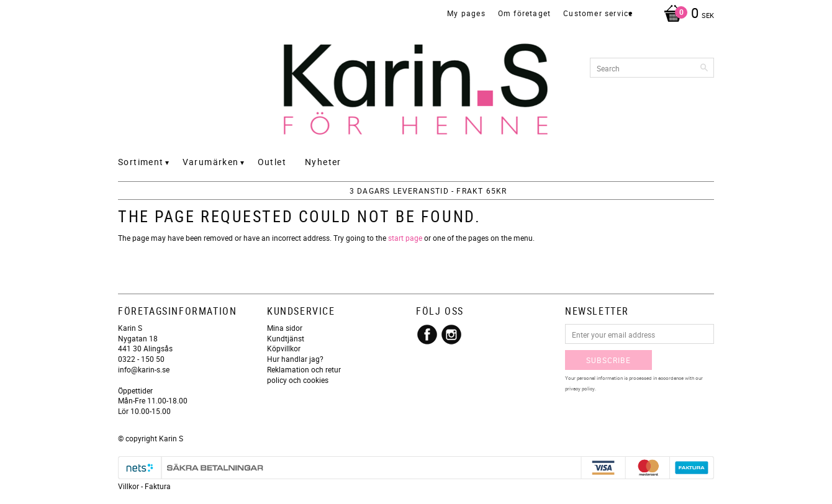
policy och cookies (298, 380)
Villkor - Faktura (144, 486)
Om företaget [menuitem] (524, 13)
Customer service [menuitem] (598, 13)
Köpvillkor (284, 348)
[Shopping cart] (686, 14)
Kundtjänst (286, 338)
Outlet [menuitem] (272, 162)
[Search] (705, 68)
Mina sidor (285, 328)
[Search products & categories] (652, 68)
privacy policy (580, 388)
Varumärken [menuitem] (211, 162)
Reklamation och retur (304, 369)
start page (405, 238)
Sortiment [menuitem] (141, 162)
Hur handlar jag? (295, 359)
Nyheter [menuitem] (323, 162)
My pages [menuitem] (466, 13)
